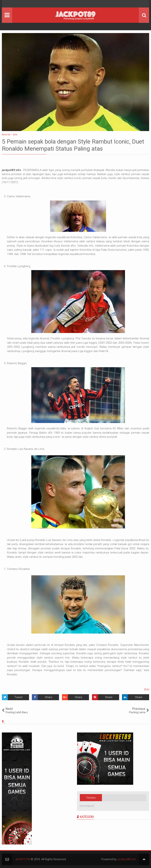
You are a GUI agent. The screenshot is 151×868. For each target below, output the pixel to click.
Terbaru (91, 798)
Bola (147, 689)
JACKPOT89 (22, 859)
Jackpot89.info (127, 859)
